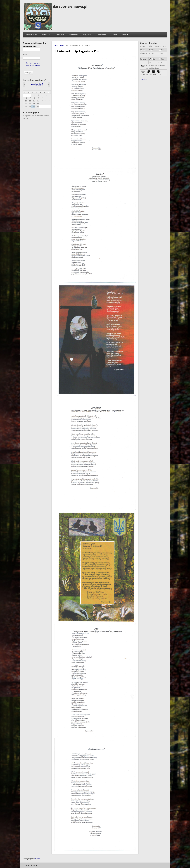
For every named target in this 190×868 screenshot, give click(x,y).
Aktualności (46, 35)
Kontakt (125, 35)
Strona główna (31, 35)
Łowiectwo (74, 35)
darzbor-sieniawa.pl (70, 7)
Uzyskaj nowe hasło (33, 66)
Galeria (114, 35)
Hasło (26, 55)
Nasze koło (60, 35)
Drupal (38, 859)
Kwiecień (37, 84)
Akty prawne (88, 35)
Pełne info (143, 79)
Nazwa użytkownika (31, 46)
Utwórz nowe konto (33, 63)
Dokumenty (102, 35)
